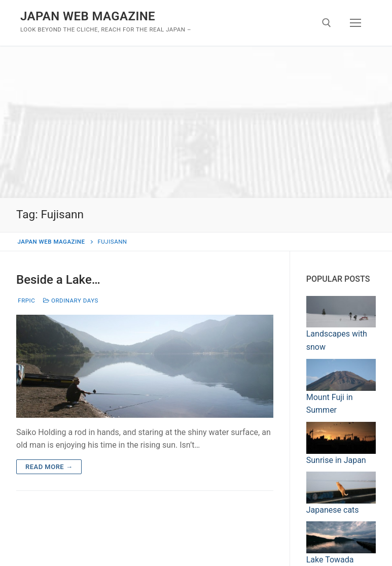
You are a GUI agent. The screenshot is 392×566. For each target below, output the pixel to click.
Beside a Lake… (58, 280)
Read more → (49, 467)
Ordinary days (71, 301)
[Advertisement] (196, 122)
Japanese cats (333, 510)
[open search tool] (327, 23)
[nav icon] (355, 23)
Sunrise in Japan (336, 460)
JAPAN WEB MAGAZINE (88, 16)
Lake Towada (330, 560)
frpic (26, 301)
